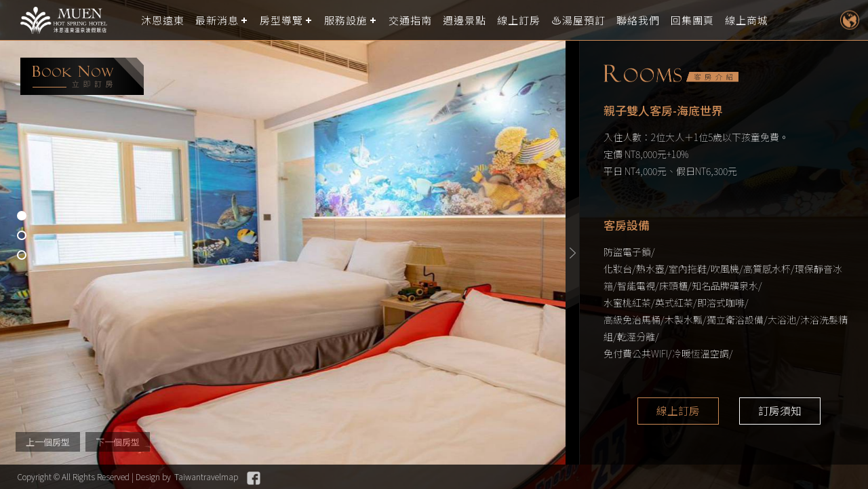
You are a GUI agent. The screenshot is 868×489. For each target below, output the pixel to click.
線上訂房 (519, 20)
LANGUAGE (849, 20)
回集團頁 (692, 20)
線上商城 (747, 20)
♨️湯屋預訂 (578, 20)
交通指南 (410, 20)
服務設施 (346, 20)
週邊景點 (465, 20)
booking (82, 76)
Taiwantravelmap (206, 476)
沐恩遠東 (163, 20)
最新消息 (217, 20)
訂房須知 (780, 411)
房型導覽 (281, 20)
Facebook (254, 478)
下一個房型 (118, 442)
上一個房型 (48, 442)
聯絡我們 (638, 20)
